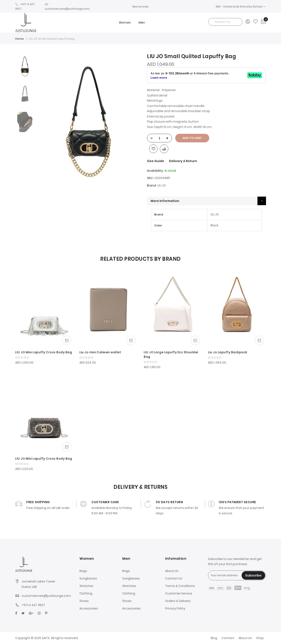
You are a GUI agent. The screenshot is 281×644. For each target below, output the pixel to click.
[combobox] (225, 22)
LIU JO (162, 185)
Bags (83, 571)
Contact (228, 638)
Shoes (84, 601)
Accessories (89, 608)
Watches (86, 586)
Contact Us (174, 578)
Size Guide (156, 161)
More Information (165, 201)
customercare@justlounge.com (46, 596)
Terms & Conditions (180, 586)
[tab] (206, 201)
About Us (172, 571)
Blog (214, 638)
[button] (241, 7)
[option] (25, 67)
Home (19, 39)
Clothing (86, 593)
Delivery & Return (183, 161)
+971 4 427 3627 (33, 605)
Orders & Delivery (178, 601)
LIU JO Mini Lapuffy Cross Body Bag (44, 352)
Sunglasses (88, 578)
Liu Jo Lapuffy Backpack (228, 352)
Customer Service (179, 593)
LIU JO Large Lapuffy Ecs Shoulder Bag (171, 354)
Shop (260, 638)
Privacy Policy (175, 608)
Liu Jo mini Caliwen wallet (100, 352)
